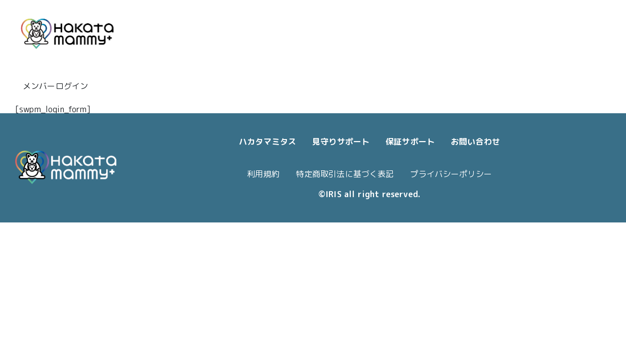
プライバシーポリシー (451, 174)
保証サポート (410, 142)
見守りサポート (341, 142)
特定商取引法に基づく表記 (345, 174)
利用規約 (263, 174)
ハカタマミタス (267, 142)
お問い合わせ (475, 142)
